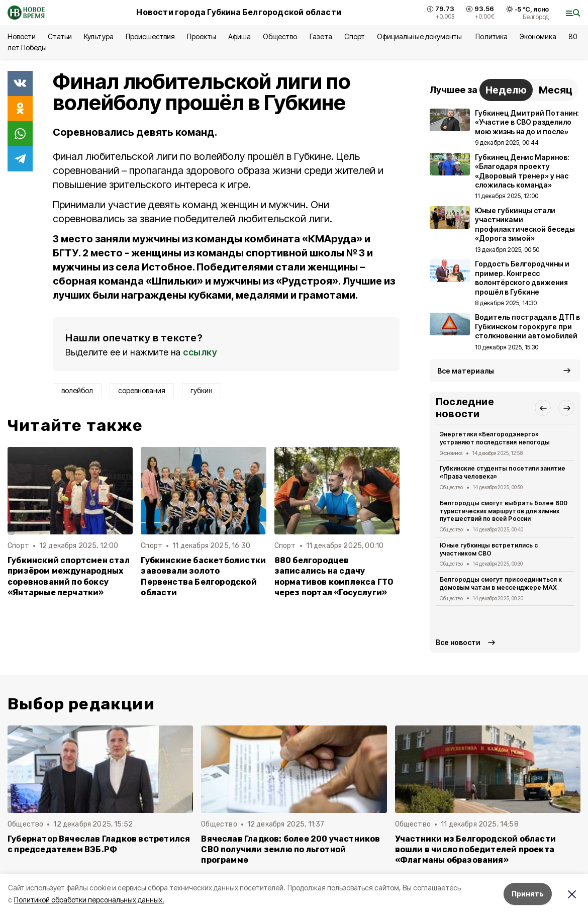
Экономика (538, 36)
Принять (528, 894)
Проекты (202, 36)
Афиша (239, 36)
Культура (99, 36)
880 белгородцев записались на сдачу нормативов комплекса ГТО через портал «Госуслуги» (334, 576)
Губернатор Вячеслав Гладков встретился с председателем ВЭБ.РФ (99, 844)
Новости (22, 36)
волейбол (77, 390)
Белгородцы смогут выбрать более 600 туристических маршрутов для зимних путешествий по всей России (504, 511)
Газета (321, 36)
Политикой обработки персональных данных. (89, 900)
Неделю (506, 90)
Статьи (60, 36)
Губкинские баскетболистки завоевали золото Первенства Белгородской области (203, 576)
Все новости (458, 642)
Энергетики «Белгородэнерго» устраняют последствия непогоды (495, 438)
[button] (543, 408)
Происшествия (150, 36)
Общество (280, 36)
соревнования (142, 390)
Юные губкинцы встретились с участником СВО (489, 549)
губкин (202, 390)
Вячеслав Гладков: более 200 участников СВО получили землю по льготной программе (290, 849)
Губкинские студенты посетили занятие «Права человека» (503, 472)
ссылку (200, 352)
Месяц (556, 90)
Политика (491, 36)
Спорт (355, 36)
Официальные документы (420, 36)
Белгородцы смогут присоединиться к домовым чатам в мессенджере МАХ (501, 583)
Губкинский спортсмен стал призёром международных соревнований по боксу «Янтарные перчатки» (69, 576)
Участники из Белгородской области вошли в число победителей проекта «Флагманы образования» (475, 849)
